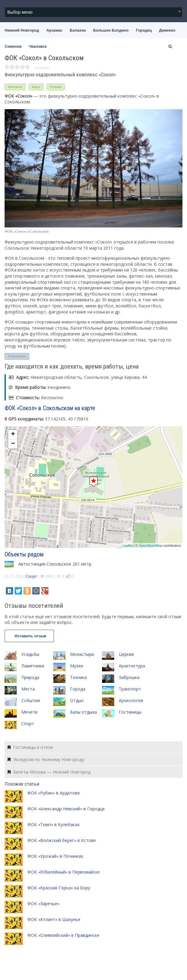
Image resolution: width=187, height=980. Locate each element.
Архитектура (132, 666)
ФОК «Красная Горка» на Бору (59, 888)
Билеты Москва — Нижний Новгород (49, 772)
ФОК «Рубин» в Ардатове (54, 793)
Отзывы (56, 87)
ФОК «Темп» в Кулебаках (53, 824)
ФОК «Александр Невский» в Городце (66, 809)
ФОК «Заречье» (43, 904)
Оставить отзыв (29, 636)
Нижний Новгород (22, 30)
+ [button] (13, 435)
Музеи (77, 666)
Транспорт (130, 689)
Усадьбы (30, 654)
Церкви (126, 654)
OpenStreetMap (150, 545)
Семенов (13, 47)
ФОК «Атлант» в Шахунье (54, 919)
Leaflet (127, 545)
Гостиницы (130, 712)
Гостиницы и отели (30, 747)
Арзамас (54, 30)
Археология (131, 700)
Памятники (33, 666)
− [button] (13, 444)
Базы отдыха (83, 712)
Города (78, 689)
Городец (144, 30)
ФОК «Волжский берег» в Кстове (62, 840)
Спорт (31, 576)
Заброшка (129, 677)
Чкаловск (38, 47)
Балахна (78, 30)
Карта (36, 87)
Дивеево (167, 30)
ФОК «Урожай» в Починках (55, 856)
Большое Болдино (111, 30)
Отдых (77, 700)
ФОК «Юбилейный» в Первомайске (64, 872)
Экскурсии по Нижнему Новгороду (46, 759)
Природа (30, 677)
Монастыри (82, 654)
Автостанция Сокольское (45, 564)
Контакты (15, 87)
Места (28, 689)
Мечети (29, 712)
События (31, 700)
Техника (78, 677)
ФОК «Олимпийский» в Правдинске (63, 935)
